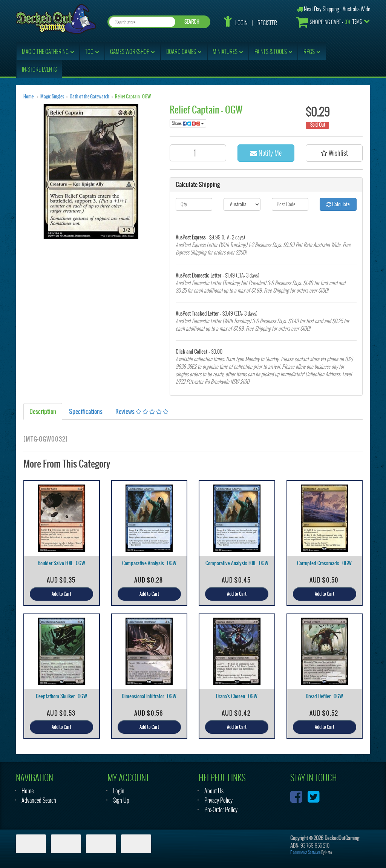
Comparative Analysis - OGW (149, 563)
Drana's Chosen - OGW (237, 696)
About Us (214, 791)
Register (267, 23)
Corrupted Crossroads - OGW (324, 563)
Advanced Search (39, 800)
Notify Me (266, 153)
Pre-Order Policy (221, 810)
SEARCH (192, 22)
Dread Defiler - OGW (324, 696)
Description (43, 411)
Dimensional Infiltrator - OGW (149, 696)
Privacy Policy (218, 800)
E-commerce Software (305, 852)
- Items (329, 22)
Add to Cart (61, 594)
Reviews (142, 411)
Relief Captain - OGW (133, 97)
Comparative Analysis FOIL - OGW (237, 563)
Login (241, 23)
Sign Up (121, 800)
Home (28, 97)
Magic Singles (52, 97)
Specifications (86, 411)
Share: (188, 123)
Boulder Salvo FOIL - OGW (61, 563)
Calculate (338, 204)
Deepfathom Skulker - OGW (61, 696)
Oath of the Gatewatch (90, 97)
